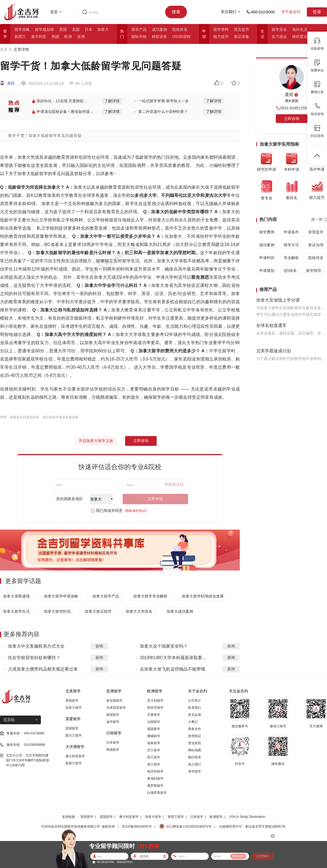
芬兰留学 (154, 750)
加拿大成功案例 (180, 611)
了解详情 (112, 101)
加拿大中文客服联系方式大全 (36, 646)
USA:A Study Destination (247, 817)
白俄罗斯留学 (157, 793)
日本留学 (113, 743)
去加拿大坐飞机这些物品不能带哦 (172, 669)
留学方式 (291, 245)
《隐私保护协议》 (136, 511)
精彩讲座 (159, 37)
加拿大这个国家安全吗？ (164, 646)
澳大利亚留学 (75, 756)
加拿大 (103, 29)
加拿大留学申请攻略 (61, 596)
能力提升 (221, 37)
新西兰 (20, 37)
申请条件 (291, 232)
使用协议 (195, 736)
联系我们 (195, 708)
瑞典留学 (154, 743)
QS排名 (290, 271)
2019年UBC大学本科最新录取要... (173, 658)
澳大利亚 (39, 37)
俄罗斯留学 (155, 786)
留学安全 (279, 29)
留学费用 (267, 232)
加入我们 (195, 764)
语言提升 (241, 29)
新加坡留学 (114, 701)
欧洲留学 (216, 817)
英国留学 (72, 728)
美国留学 (72, 701)
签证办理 (316, 245)
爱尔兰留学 (74, 735)
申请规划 (267, 271)
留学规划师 (44, 29)
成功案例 (159, 29)
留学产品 (139, 29)
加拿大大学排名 (139, 611)
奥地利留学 (155, 779)
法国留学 (154, 722)
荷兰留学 (154, 757)
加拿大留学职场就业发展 (203, 596)
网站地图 (195, 750)
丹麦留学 (154, 715)
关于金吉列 (291, 12)
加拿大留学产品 (106, 596)
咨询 (99, 646)
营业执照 (195, 743)
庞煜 (7, 83)
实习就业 (279, 37)
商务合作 (195, 729)
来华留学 (195, 771)
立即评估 (155, 499)
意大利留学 (155, 701)
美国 (76, 29)
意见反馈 (195, 715)
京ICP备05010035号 (137, 827)
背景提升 (316, 232)
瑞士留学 (154, 764)
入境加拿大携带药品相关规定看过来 (43, 669)
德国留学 (154, 729)
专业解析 (291, 258)
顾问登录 (195, 757)
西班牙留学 (155, 708)
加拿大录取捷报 (16, 596)
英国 (63, 29)
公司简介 (195, 701)
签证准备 (241, 37)
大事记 (193, 722)
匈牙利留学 (155, 771)
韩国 (55, 37)
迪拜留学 (113, 722)
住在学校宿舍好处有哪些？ (34, 658)
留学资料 (221, 29)
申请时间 (267, 258)
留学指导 (314, 271)
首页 (4, 49)
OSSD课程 (181, 37)
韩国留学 (113, 750)
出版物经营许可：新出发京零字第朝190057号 (252, 827)
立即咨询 (141, 441)
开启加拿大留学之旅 (96, 441)
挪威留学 (154, 736)
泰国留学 (113, 715)
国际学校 (139, 37)
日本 (89, 29)
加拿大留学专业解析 (150, 596)
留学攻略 (22, 29)
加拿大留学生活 (16, 611)
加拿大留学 (74, 708)
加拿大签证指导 (98, 611)
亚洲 (81, 37)
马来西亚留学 (116, 708)
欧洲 (68, 37)
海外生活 (300, 29)
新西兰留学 (74, 763)
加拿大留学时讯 (57, 611)
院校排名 (180, 29)
